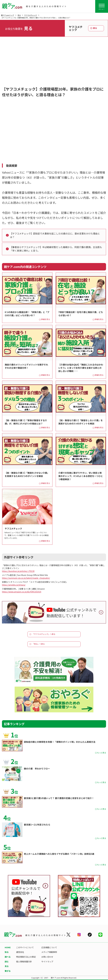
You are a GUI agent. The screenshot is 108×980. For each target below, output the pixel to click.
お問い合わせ (47, 957)
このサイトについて (25, 947)
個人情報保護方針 (24, 962)
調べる (8, 957)
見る (19, 15)
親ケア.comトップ (8, 15)
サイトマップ (47, 962)
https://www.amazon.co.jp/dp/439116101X (22, 592)
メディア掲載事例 (49, 952)
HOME (8, 947)
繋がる (8, 971)
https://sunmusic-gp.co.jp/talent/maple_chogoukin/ (26, 578)
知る (7, 952)
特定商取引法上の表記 (26, 957)
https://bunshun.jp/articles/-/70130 (18, 571)
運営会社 (20, 952)
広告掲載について (49, 947)
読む (7, 962)
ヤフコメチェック (31, 15)
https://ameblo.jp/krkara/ (14, 585)
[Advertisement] (54, 65)
